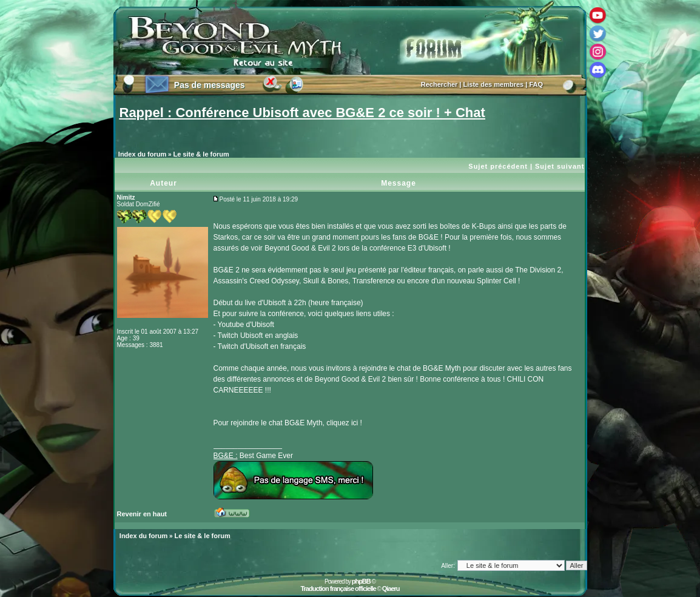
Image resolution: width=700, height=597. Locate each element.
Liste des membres (494, 84)
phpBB (361, 581)
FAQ (536, 84)
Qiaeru (391, 589)
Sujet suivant (560, 166)
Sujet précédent (498, 166)
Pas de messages (210, 85)
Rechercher (439, 84)
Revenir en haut (142, 514)
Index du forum (142, 154)
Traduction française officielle (338, 589)
